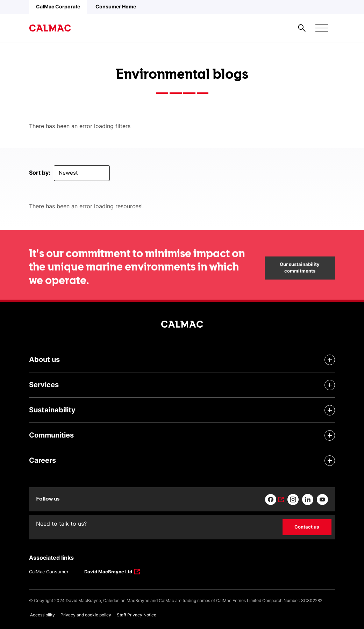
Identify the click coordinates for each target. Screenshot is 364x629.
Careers (42, 460)
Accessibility (42, 615)
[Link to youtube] (322, 499)
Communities (51, 435)
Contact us (307, 527)
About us (44, 359)
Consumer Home (116, 6)
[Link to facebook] (274, 499)
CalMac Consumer (49, 572)
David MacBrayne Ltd (109, 572)
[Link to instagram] (293, 499)
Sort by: (40, 173)
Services (44, 385)
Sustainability (52, 410)
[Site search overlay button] (302, 28)
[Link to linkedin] (308, 499)
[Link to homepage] (50, 28)
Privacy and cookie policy (86, 615)
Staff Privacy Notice (137, 615)
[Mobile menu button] (322, 28)
